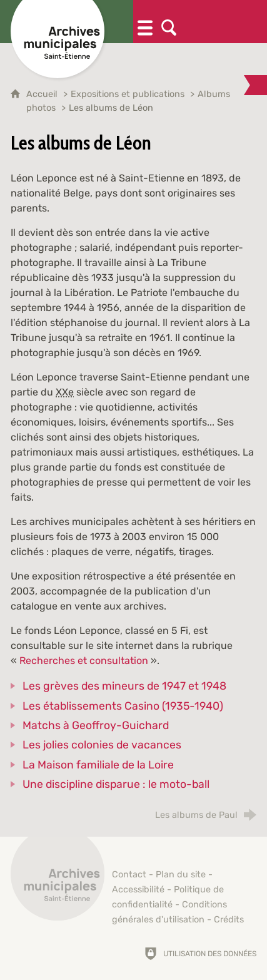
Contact (129, 875)
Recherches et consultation (84, 661)
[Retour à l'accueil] (58, 880)
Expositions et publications (128, 94)
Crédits (229, 920)
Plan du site (181, 875)
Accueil (43, 94)
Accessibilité (138, 890)
